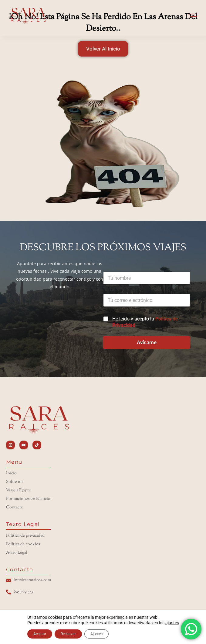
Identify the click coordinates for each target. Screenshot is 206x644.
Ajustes (96, 634)
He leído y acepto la (145, 322)
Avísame (147, 342)
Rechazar (68, 634)
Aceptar (40, 634)
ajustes (172, 623)
